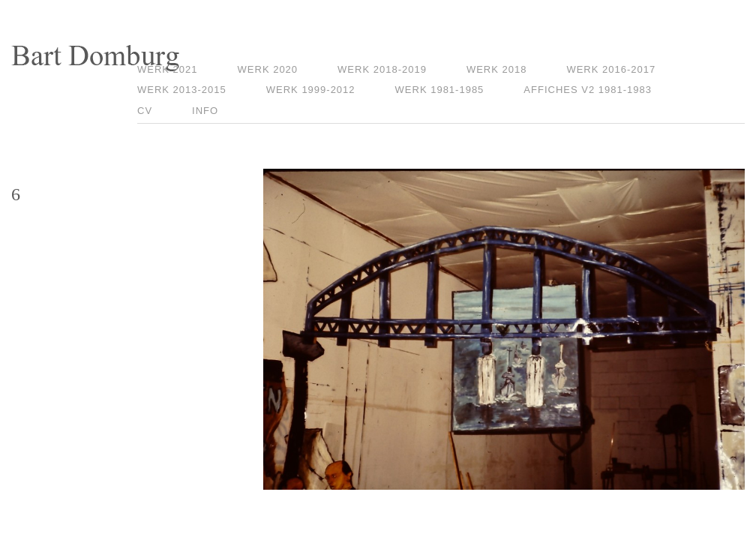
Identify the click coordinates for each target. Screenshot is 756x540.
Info (205, 111)
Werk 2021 (168, 69)
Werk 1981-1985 (440, 90)
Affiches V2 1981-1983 (588, 90)
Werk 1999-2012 (311, 90)
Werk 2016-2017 (611, 69)
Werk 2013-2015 (182, 90)
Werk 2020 (268, 69)
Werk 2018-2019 (382, 69)
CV (145, 111)
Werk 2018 (497, 69)
